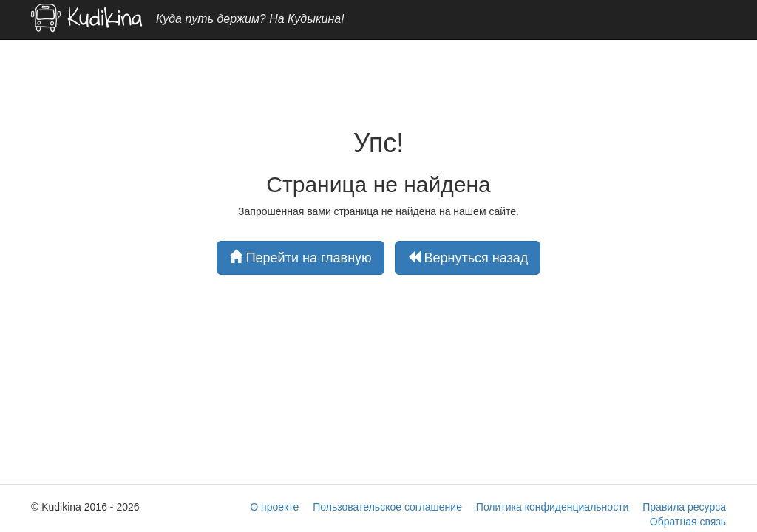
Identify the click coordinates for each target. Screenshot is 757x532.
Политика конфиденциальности (553, 507)
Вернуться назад (468, 258)
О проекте (274, 507)
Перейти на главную (301, 258)
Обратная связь (688, 522)
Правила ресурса (684, 507)
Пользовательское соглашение (387, 507)
